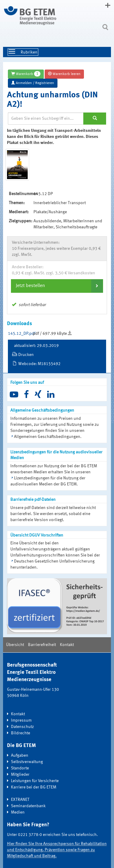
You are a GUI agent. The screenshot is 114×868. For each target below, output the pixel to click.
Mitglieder (20, 775)
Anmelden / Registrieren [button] (33, 83)
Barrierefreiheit (42, 645)
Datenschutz (22, 727)
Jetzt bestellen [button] (30, 286)
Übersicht (15, 645)
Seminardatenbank (28, 806)
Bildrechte (21, 733)
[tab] (57, 286)
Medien (18, 812)
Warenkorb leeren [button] (64, 74)
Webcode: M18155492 (39, 364)
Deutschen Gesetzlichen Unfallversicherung (54, 561)
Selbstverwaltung (27, 762)
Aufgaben (20, 755)
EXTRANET (20, 800)
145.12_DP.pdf (22, 334)
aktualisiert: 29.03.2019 (36, 346)
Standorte (20, 768)
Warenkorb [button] (26, 74)
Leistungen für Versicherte (35, 781)
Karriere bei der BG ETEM (34, 787)
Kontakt (67, 645)
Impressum (21, 720)
